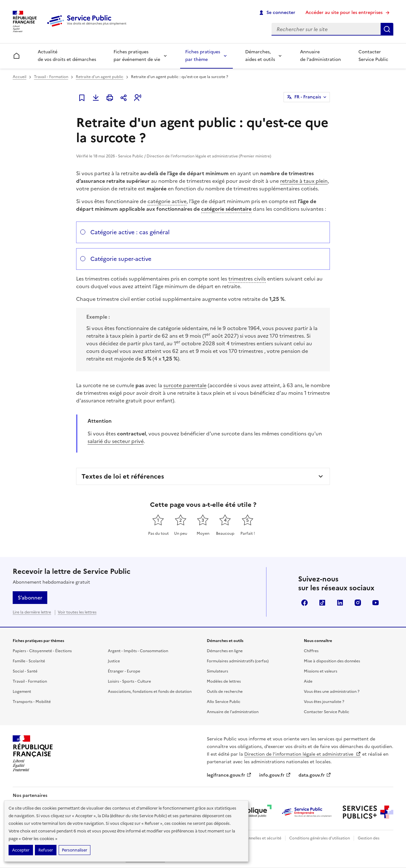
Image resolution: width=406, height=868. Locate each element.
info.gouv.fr (275, 775)
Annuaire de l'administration (233, 712)
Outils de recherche (225, 692)
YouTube (376, 603)
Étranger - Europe (124, 671)
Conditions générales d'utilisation (320, 838)
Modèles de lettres (224, 681)
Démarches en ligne (225, 651)
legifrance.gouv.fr (229, 775)
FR (308, 97)
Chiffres (311, 651)
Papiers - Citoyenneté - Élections (42, 651)
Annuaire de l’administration (321, 56)
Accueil (20, 77)
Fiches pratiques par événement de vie (137, 56)
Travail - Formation (51, 77)
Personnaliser (75, 850)
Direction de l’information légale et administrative (303, 754)
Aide (308, 681)
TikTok (322, 603)
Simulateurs (217, 671)
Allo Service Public (224, 702)
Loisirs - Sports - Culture (129, 681)
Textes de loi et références (123, 476)
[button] (138, 98)
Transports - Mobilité (32, 702)
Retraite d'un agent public (100, 77)
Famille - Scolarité (29, 661)
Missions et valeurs (321, 671)
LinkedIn (340, 603)
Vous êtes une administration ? (332, 692)
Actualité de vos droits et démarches (67, 56)
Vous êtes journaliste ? (324, 702)
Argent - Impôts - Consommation (138, 651)
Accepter (21, 850)
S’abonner (30, 598)
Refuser (46, 850)
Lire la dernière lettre (32, 612)
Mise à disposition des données (332, 661)
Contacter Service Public (373, 56)
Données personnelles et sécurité (251, 838)
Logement (22, 692)
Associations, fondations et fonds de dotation (150, 692)
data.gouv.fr (315, 775)
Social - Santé (25, 671)
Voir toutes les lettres (77, 612)
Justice (114, 661)
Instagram (358, 603)
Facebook (304, 603)
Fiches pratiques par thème (203, 56)
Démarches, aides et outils (260, 56)
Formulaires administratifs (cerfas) (238, 661)
